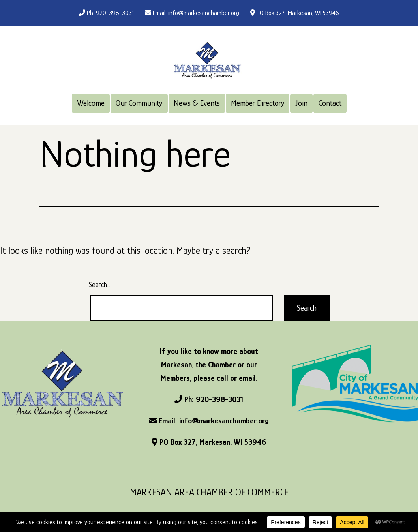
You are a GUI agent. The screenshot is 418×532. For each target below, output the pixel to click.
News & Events (197, 103)
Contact (330, 103)
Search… (99, 285)
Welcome (91, 103)
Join (302, 103)
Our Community (139, 103)
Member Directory (258, 103)
